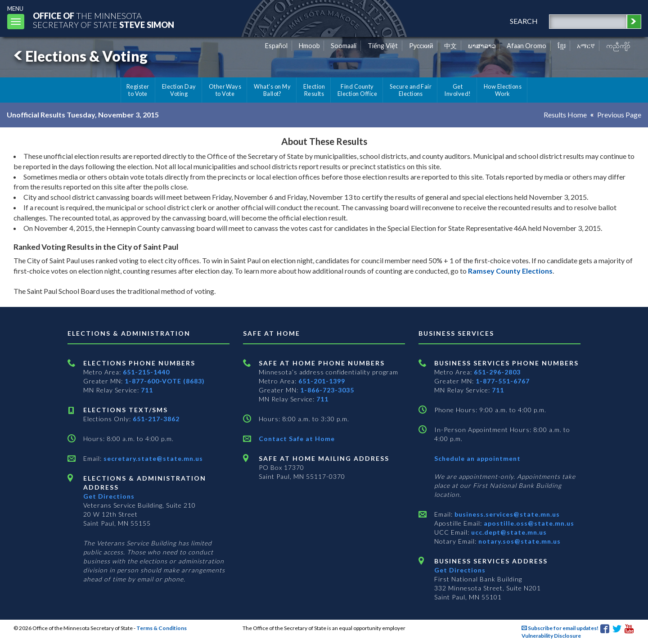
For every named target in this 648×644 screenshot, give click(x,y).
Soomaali (344, 46)
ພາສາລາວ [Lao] (482, 46)
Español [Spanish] (276, 46)
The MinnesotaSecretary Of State (103, 20)
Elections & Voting (79, 56)
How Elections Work (503, 90)
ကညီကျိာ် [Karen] (618, 46)
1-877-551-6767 (503, 381)
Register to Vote (138, 90)
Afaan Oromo (526, 46)
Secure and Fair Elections (411, 90)
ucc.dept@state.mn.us (508, 532)
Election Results (314, 90)
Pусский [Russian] (421, 46)
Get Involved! (457, 90)
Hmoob (309, 46)
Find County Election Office (357, 90)
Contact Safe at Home (297, 439)
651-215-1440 (146, 372)
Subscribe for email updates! (560, 628)
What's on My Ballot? (272, 90)
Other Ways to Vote (225, 90)
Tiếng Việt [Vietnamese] (383, 46)
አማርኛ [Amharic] (586, 46)
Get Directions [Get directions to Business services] (460, 570)
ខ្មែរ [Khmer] (562, 46)
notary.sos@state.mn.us (519, 541)
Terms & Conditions (162, 628)
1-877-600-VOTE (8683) (165, 381)
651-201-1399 (322, 381)
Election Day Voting (179, 90)
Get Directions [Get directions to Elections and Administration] (109, 496)
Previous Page (619, 115)
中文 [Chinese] (450, 46)
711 (147, 390)
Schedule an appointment (477, 458)
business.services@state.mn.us (506, 514)
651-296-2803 (497, 372)
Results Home (565, 115)
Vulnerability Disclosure (551, 636)
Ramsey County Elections (510, 271)
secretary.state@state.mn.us (152, 458)
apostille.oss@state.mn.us (528, 523)
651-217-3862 (156, 419)
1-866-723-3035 (327, 390)
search (524, 21)
